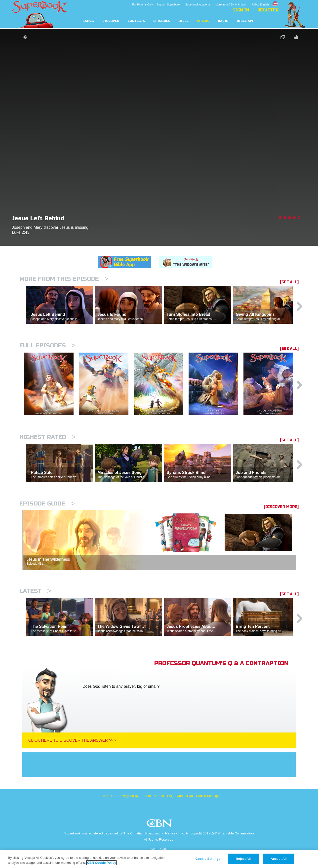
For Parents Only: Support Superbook (156, 4)
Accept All (278, 859)
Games (88, 21)
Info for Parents (153, 796)
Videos (203, 21)
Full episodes (47, 345)
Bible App (246, 21)
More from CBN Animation (231, 4)
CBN (160, 825)
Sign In (241, 10)
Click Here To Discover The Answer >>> (72, 740)
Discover (111, 21)
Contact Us (185, 796)
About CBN (159, 849)
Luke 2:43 (21, 232)
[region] (159, 859)
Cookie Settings (207, 796)
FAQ (170, 796)
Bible (184, 21)
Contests (136, 21)
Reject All (243, 859)
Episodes (162, 21)
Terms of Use (106, 796)
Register (268, 10)
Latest (35, 591)
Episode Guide (47, 504)
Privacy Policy (129, 796)
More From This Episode (64, 279)
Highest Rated (47, 437)
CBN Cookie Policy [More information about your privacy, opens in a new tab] (101, 863)
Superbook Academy (198, 4)
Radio (223, 21)
